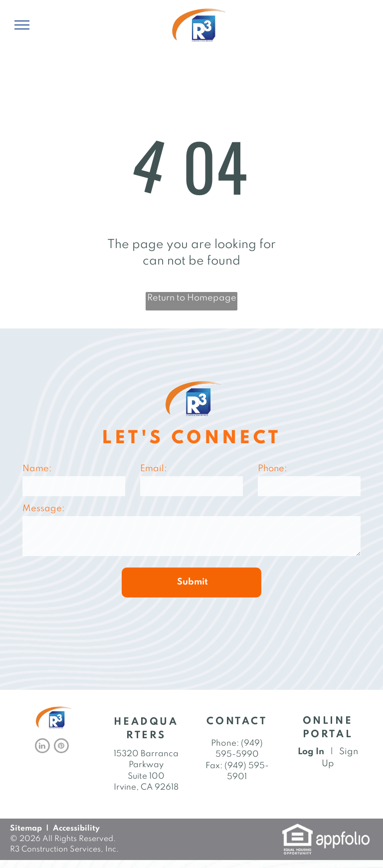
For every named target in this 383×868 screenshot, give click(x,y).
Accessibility (76, 829)
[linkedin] (42, 747)
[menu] (22, 25)
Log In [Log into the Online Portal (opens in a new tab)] (311, 752)
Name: (37, 469)
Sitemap (26, 829)
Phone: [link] (225, 743)
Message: (44, 509)
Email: (154, 469)
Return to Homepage (192, 298)
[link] (297, 830)
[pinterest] (61, 747)
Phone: (273, 469)
